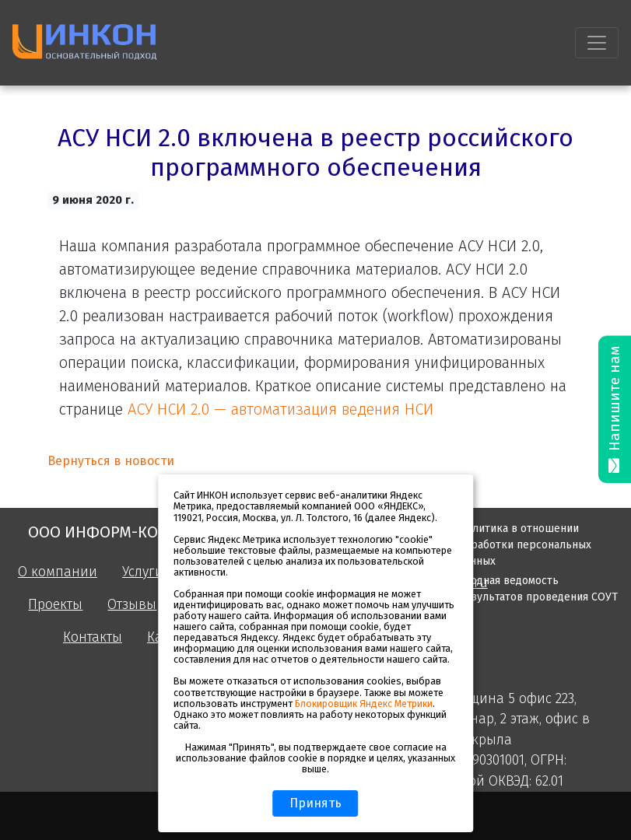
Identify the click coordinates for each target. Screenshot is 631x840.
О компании (58, 572)
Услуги (143, 572)
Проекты (55, 605)
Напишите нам (615, 409)
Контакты (93, 637)
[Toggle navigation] (597, 43)
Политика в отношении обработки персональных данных (525, 545)
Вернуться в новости (111, 461)
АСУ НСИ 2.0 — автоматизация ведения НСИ (280, 409)
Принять (315, 803)
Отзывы (132, 605)
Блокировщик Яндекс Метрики (364, 703)
